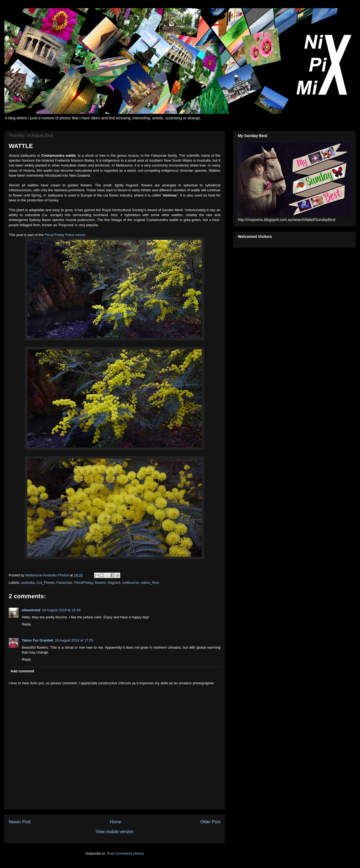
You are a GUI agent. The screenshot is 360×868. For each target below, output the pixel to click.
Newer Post (20, 822)
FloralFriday (83, 583)
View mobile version (115, 832)
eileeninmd (31, 610)
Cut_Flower (46, 583)
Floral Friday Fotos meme (65, 235)
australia (28, 583)
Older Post (210, 822)
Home (116, 822)
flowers (100, 583)
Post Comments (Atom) (125, 853)
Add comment (22, 671)
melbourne (130, 583)
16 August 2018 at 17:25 (74, 640)
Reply (26, 624)
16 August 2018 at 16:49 (61, 610)
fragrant (114, 583)
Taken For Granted (37, 640)
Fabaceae (64, 583)
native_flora (150, 583)
